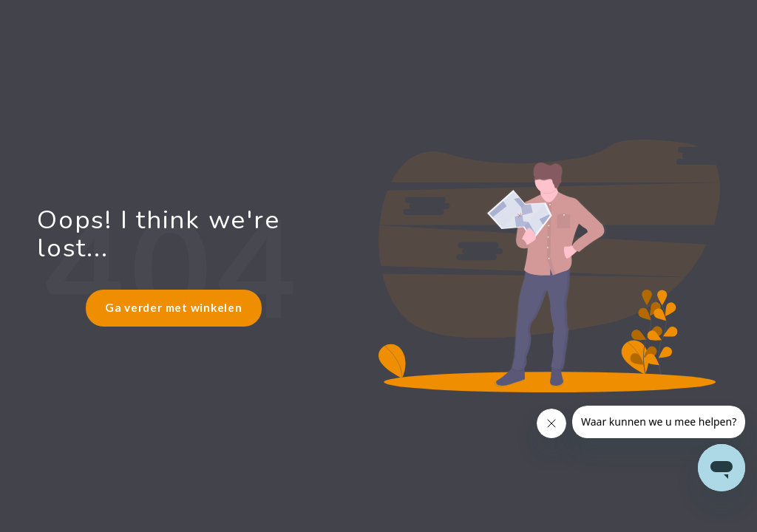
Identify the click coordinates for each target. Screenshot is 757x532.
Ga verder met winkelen (174, 307)
